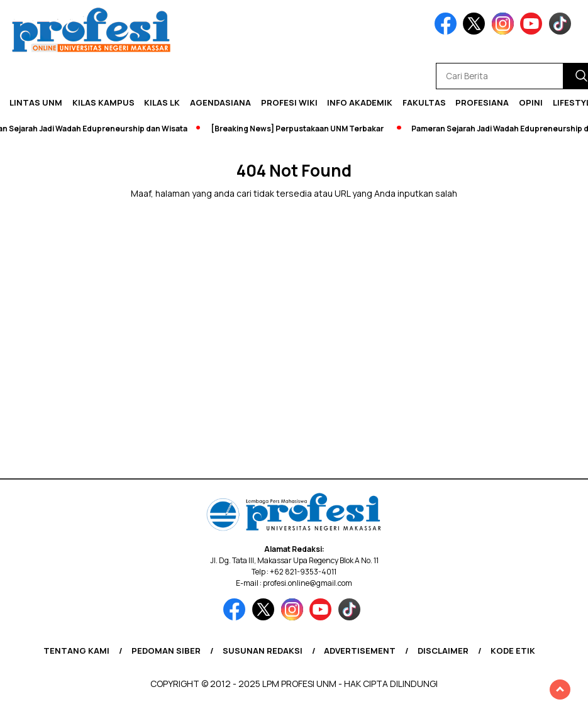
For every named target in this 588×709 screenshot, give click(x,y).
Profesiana (482, 102)
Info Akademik (360, 102)
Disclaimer (443, 651)
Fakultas (424, 102)
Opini (531, 102)
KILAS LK (162, 102)
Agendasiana (220, 102)
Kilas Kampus (103, 102)
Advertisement (360, 651)
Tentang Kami (76, 651)
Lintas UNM (36, 102)
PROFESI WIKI (289, 102)
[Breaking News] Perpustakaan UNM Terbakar (301, 129)
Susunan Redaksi (263, 651)
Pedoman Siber (166, 651)
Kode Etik (513, 651)
